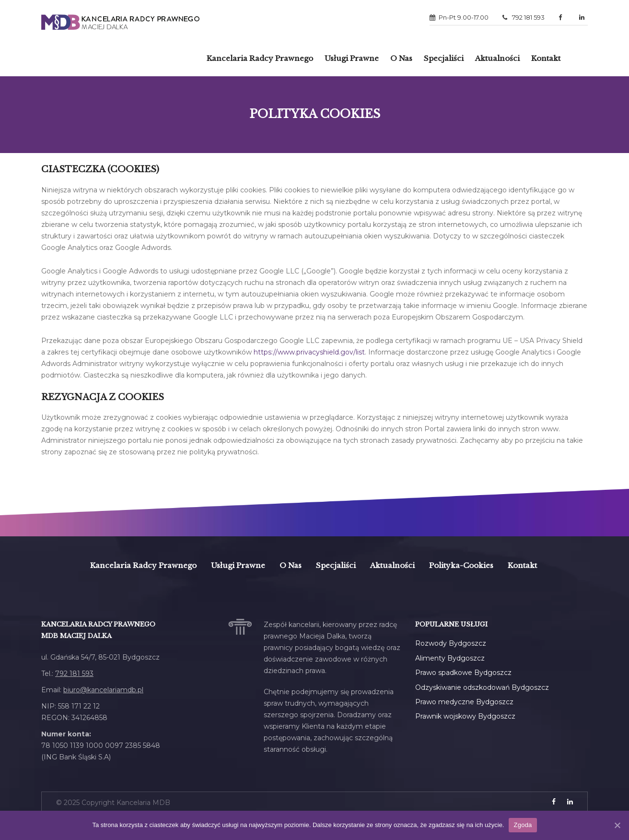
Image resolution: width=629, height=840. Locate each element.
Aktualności (497, 58)
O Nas (401, 58)
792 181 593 (524, 17)
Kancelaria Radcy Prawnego (143, 565)
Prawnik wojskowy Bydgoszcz (465, 716)
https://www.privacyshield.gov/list (309, 352)
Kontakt (546, 58)
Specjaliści (444, 58)
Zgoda (523, 825)
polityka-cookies (461, 565)
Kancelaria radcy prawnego (260, 58)
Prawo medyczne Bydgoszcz (464, 702)
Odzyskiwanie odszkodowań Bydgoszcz (482, 687)
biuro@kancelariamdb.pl (103, 690)
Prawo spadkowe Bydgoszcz (463, 673)
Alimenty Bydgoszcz (450, 658)
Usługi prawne (352, 58)
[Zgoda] (617, 825)
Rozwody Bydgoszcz (451, 643)
